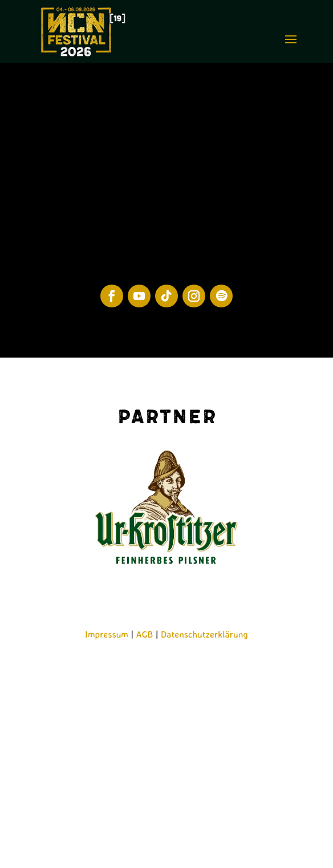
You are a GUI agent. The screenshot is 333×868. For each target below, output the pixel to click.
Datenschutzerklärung (204, 634)
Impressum (107, 634)
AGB (145, 634)
